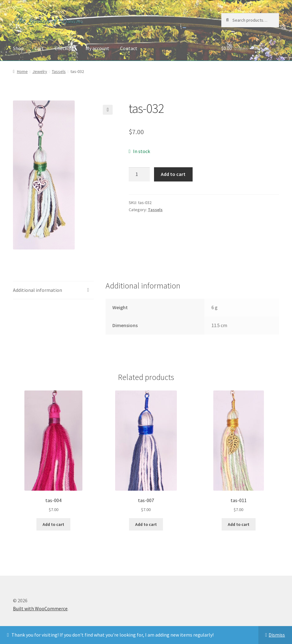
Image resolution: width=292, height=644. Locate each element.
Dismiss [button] (277, 635)
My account (97, 48)
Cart (39, 48)
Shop (18, 48)
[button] (108, 110)
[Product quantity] (139, 174)
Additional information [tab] (38, 290)
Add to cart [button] (53, 524)
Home (22, 71)
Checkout (65, 48)
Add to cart (173, 174)
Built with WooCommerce (40, 608)
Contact (129, 48)
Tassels (59, 71)
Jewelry (40, 71)
